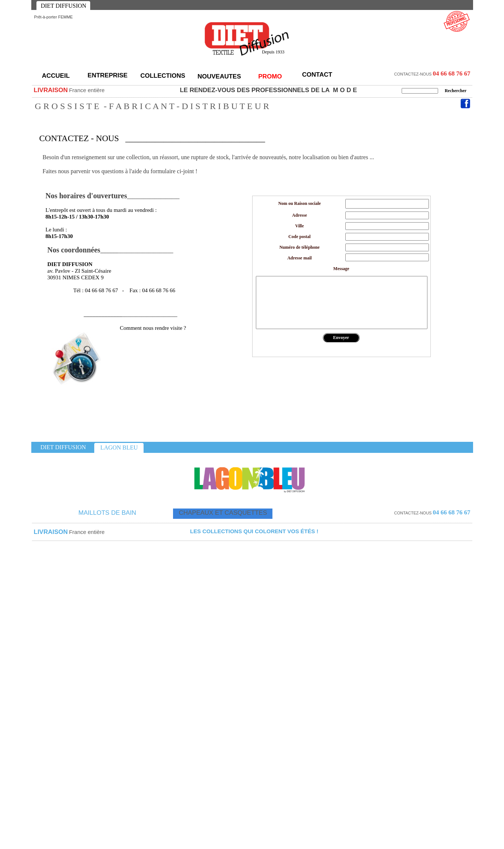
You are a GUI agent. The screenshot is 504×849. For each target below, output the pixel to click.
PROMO (270, 76)
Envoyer (341, 338)
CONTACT (317, 75)
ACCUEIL (56, 76)
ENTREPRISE (108, 75)
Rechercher (456, 91)
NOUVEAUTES (219, 76)
